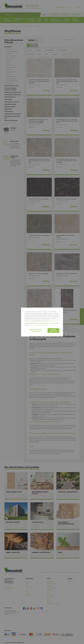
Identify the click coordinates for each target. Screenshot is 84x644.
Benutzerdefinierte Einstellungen (36, 330)
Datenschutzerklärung (49, 323)
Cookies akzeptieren (53, 330)
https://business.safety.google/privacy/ (39, 325)
